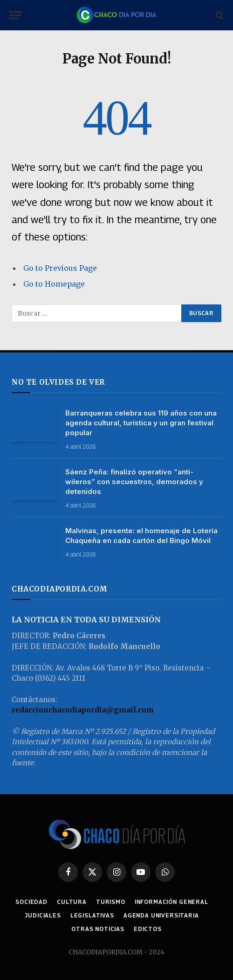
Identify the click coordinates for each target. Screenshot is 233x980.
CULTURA (72, 902)
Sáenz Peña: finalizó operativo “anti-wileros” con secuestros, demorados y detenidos (134, 482)
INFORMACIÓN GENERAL (171, 902)
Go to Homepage (54, 284)
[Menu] (15, 15)
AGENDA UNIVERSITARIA (161, 915)
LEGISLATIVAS (92, 915)
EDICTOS (148, 929)
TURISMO (111, 902)
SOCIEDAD (31, 902)
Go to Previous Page (60, 268)
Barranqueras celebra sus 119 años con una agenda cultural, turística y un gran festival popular (141, 423)
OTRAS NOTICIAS (98, 929)
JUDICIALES (43, 915)
